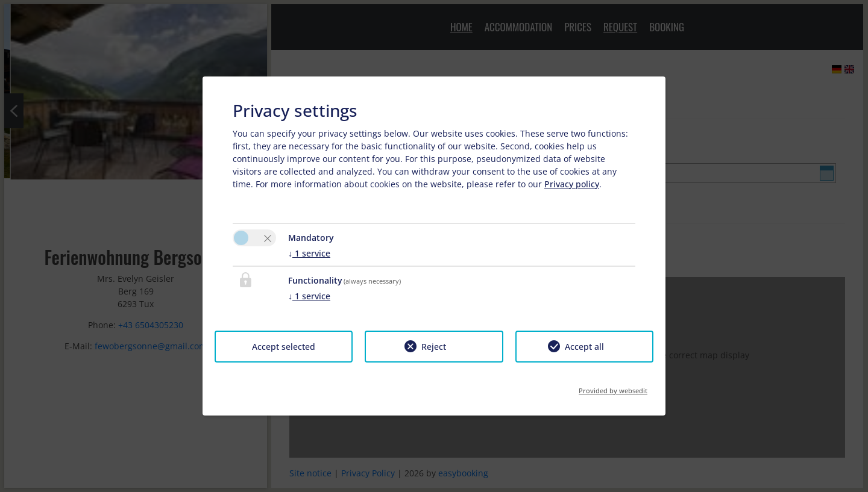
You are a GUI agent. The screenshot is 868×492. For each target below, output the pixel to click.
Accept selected (284, 347)
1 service (309, 253)
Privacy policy (572, 184)
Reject (434, 347)
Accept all (584, 347)
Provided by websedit (613, 387)
